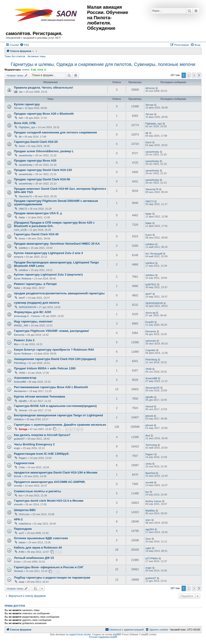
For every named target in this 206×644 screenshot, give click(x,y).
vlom (148, 520)
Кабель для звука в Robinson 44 (38, 548)
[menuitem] (24, 45)
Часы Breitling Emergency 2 (34, 444)
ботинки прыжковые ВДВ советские (41, 538)
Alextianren (20, 391)
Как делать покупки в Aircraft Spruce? (42, 435)
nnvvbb (18, 486)
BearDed (150, 473)
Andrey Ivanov (153, 501)
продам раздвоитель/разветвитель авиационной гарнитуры (59, 293)
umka (148, 464)
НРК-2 (18, 519)
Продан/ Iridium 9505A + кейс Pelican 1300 (45, 368)
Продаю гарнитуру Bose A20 (35, 161)
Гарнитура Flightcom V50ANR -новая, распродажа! (51, 331)
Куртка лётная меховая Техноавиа (39, 396)
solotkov (23, 248)
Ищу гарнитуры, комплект (33, 321)
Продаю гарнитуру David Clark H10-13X (43, 170)
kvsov (22, 238)
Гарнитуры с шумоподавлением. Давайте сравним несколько (60, 425)
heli (21, 118)
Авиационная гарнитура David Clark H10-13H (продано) (55, 359)
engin (17, 448)
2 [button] (189, 75)
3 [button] (194, 75)
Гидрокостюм (24, 463)
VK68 (22, 373)
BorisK (18, 476)
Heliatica (19, 419)
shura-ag (150, 313)
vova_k (41, 70)
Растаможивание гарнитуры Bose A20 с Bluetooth (51, 387)
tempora (19, 257)
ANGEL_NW (21, 325)
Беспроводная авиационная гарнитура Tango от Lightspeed (58, 415)
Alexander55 (152, 388)
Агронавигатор (25, 378)
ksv (21, 495)
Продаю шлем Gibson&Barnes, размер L (44, 151)
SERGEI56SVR (27, 307)
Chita (22, 467)
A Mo (22, 552)
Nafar (22, 217)
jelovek (149, 416)
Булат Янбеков (23, 279)
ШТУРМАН (152, 558)
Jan (21, 92)
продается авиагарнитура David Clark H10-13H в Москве (56, 472)
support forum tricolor (80, 635)
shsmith (18, 504)
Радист (23, 458)
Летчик (18, 108)
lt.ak (33, 70)
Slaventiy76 (25, 196)
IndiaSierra (25, 524)
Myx (16, 344)
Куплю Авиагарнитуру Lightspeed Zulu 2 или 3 (48, 253)
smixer (26, 70)
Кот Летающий (154, 254)
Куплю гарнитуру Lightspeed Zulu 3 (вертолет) (48, 275)
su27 (21, 533)
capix (148, 548)
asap (21, 582)
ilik (20, 137)
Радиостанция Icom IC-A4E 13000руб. (42, 454)
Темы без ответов (15, 56)
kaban (22, 542)
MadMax (150, 511)
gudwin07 (19, 439)
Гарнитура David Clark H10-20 (36, 142)
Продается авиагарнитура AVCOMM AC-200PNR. (50, 482)
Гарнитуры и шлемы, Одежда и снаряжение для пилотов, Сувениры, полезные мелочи (103, 64)
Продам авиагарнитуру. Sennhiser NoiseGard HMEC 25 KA (57, 244)
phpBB (116, 635)
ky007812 (151, 284)
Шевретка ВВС (25, 510)
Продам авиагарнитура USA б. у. (38, 213)
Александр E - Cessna (27, 316)
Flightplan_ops (27, 127)
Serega (23, 429)
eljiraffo (23, 401)
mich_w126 (20, 230)
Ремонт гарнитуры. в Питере (35, 284)
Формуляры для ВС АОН (32, 312)
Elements (19, 335)
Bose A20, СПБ (25, 123)
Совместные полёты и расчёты (37, 491)
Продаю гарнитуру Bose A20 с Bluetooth (44, 114)
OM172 (23, 209)
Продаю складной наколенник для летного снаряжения (55, 132)
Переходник (23, 529)
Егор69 (150, 322)
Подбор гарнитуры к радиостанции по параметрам (52, 578)
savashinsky (26, 155)
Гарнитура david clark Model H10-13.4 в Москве (49, 501)
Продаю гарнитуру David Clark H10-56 (42, 179)
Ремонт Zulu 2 (24, 340)
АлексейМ (20, 382)
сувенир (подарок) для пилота (37, 303)
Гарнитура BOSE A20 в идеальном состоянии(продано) (55, 406)
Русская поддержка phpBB (103, 637)
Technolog (151, 445)
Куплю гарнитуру (27, 104)
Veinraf (23, 410)
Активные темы (36, 56)
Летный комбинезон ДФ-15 (34, 558)
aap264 (150, 529)
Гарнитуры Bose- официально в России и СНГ (49, 567)
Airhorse (150, 88)
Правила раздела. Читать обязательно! (44, 88)
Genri (22, 146)
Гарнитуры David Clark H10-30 (36, 234)
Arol (148, 436)
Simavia (18, 571)
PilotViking (20, 363)
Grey (148, 539)
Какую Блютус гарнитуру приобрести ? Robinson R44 (54, 350)
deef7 (22, 298)
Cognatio (150, 350)
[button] (199, 75)
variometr (151, 341)
